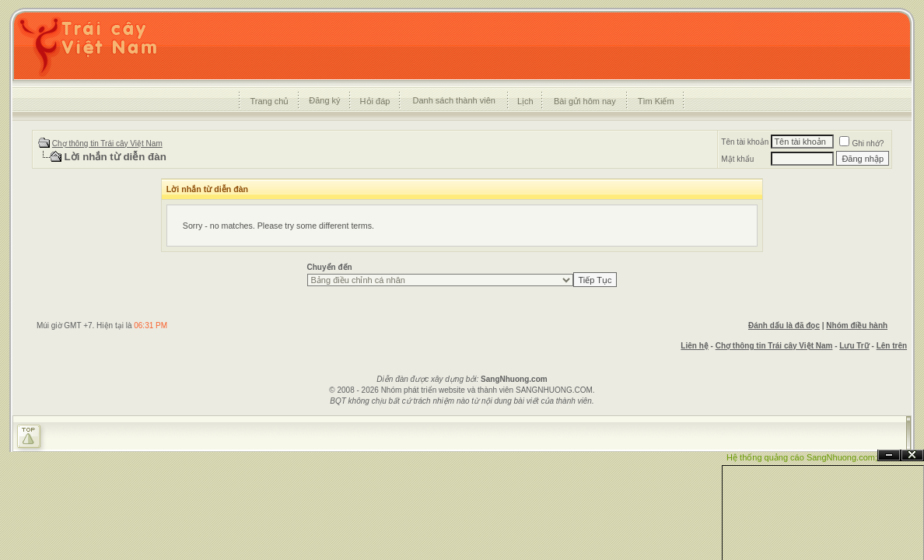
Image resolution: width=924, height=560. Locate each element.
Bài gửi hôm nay (585, 101)
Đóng (912, 455)
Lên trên (892, 346)
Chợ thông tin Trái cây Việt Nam (107, 143)
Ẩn (889, 455)
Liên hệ (694, 346)
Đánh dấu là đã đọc (784, 325)
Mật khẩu (737, 159)
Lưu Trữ (854, 346)
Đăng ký (324, 100)
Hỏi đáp (375, 101)
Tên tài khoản (745, 142)
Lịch (525, 101)
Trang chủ (269, 101)
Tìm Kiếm (656, 101)
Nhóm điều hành (857, 325)
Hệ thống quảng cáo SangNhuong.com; (802, 457)
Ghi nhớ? (861, 143)
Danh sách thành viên (453, 100)
